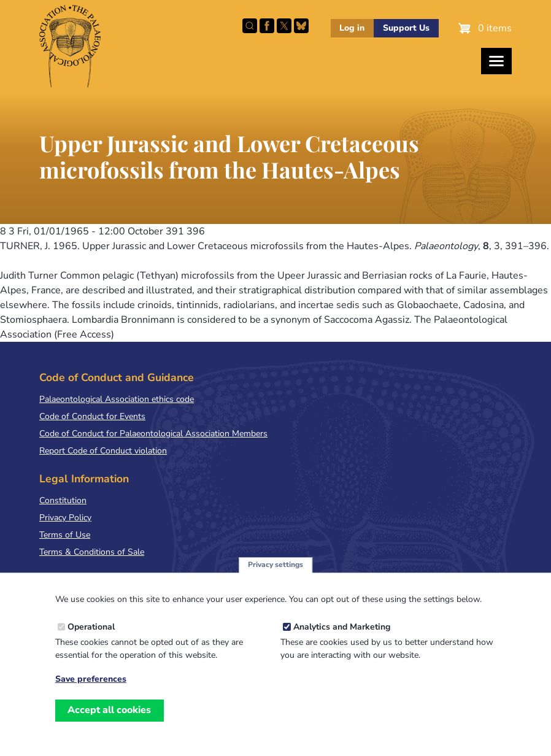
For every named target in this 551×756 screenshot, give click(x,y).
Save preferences (91, 690)
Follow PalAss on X (284, 26)
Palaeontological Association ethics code (117, 399)
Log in (352, 28)
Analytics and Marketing (342, 637)
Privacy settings (275, 575)
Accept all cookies (109, 721)
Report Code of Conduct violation (103, 451)
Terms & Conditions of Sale (92, 552)
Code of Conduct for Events (92, 416)
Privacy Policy (65, 518)
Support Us (406, 28)
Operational (91, 637)
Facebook (267, 26)
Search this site (250, 26)
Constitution (63, 500)
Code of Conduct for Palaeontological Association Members (153, 434)
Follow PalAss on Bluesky (301, 26)
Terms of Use (65, 535)
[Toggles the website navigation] (496, 61)
